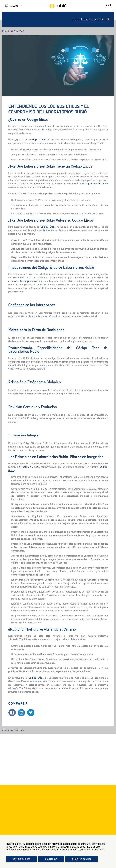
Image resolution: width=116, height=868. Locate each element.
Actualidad (17, 31)
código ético (37, 140)
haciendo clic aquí (93, 850)
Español (14, 6)
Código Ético (48, 227)
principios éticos (29, 467)
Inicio (6, 31)
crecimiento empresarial (23, 281)
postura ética (96, 183)
